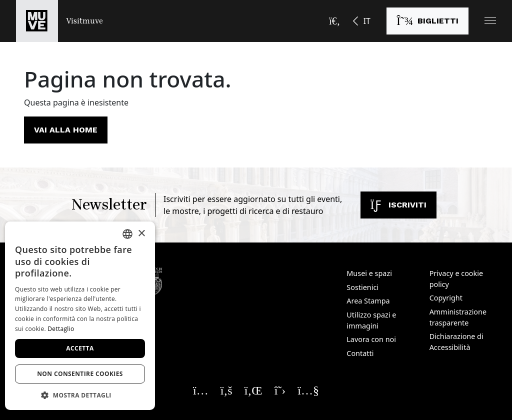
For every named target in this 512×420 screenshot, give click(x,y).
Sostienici (362, 287)
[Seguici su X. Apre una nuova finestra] (280, 390)
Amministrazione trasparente (458, 317)
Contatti (360, 353)
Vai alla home (66, 130)
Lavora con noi (371, 339)
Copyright (446, 298)
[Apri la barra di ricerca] (334, 21)
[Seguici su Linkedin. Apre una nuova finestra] (253, 390)
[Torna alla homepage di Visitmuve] (59, 21)
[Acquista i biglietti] (427, 21)
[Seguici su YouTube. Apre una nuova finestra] (308, 390)
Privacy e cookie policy (456, 279)
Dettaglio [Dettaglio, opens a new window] (61, 329)
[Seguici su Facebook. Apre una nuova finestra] (226, 390)
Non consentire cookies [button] (80, 374)
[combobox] (127, 234)
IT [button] (367, 21)
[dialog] (80, 316)
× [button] (141, 234)
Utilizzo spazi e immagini (371, 320)
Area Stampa (368, 301)
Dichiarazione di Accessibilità (456, 342)
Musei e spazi (369, 273)
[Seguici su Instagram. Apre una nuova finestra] (201, 390)
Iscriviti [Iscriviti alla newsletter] (398, 205)
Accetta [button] (80, 348)
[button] (490, 21)
